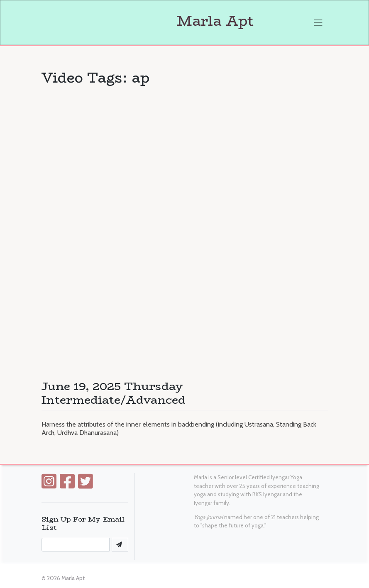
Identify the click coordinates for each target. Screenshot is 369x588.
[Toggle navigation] (318, 22)
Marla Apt (148, 21)
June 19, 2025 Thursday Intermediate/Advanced (114, 393)
